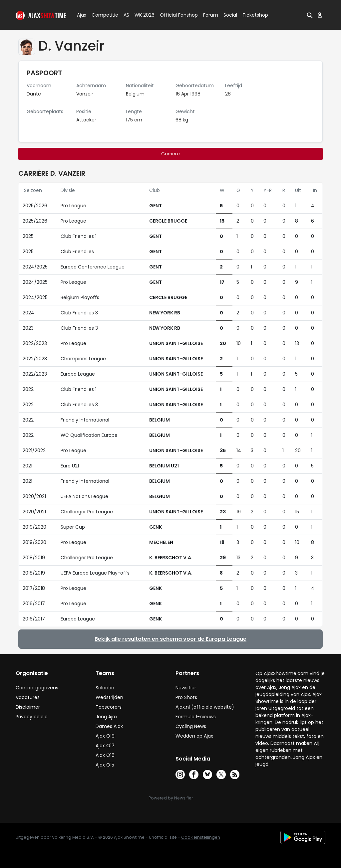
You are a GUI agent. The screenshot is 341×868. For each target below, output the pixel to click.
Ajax (81, 15)
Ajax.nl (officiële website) (205, 707)
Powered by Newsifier (171, 798)
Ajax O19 (105, 736)
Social (229, 15)
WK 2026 (143, 15)
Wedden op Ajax (194, 736)
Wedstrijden (109, 697)
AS (126, 15)
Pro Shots (186, 697)
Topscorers (109, 707)
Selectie (105, 688)
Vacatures (28, 697)
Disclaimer (28, 707)
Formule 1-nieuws (196, 717)
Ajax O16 (105, 755)
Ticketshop (255, 15)
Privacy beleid (32, 717)
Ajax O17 (105, 746)
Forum (211, 15)
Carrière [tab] (170, 154)
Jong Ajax (107, 717)
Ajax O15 (105, 765)
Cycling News (191, 726)
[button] (310, 15)
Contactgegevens (37, 688)
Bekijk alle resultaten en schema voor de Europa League (170, 639)
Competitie (102, 15)
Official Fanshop (175, 15)
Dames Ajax (109, 726)
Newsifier (186, 688)
